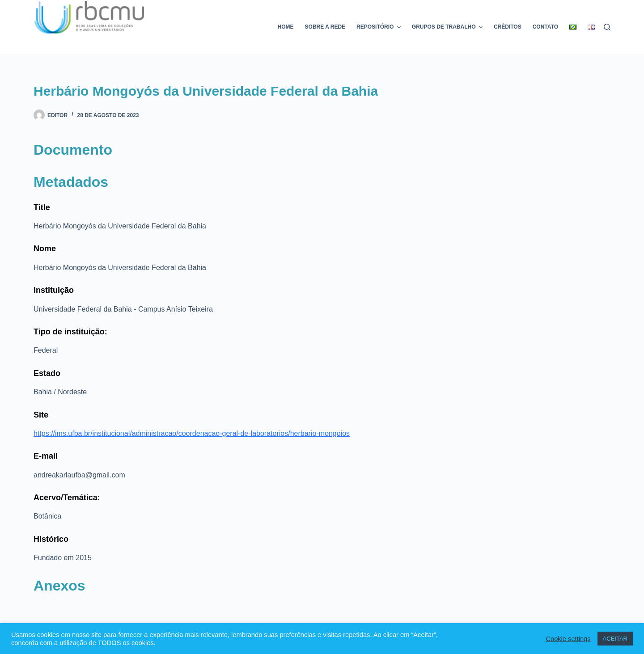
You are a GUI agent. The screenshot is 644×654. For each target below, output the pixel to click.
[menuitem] (573, 27)
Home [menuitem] (286, 27)
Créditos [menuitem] (508, 27)
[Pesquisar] (607, 27)
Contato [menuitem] (545, 27)
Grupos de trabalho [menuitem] (448, 27)
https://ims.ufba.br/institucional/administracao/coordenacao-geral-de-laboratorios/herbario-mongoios (192, 433)
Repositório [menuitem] (380, 27)
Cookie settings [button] (568, 639)
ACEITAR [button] (615, 639)
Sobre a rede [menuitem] (325, 27)
